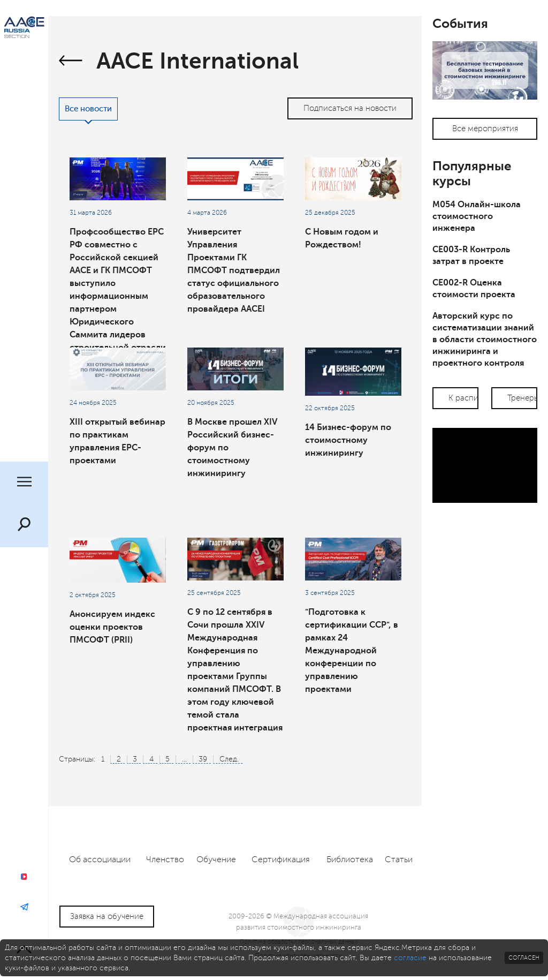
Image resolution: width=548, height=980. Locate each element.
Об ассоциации (100, 860)
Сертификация (281, 860)
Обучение (216, 860)
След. (229, 759)
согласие (410, 958)
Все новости (88, 109)
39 (203, 759)
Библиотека (350, 860)
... (184, 759)
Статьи (399, 860)
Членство (165, 860)
